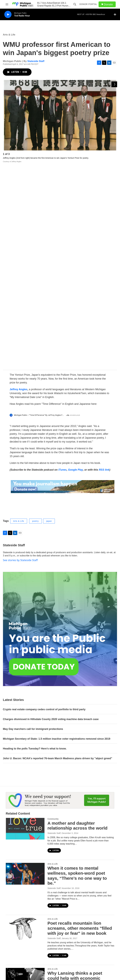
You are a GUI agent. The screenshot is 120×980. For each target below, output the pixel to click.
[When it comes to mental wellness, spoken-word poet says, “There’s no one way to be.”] (25, 670)
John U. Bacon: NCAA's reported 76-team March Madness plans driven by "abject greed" (58, 555)
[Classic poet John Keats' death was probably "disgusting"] (25, 825)
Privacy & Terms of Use (103, 923)
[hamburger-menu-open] (7, 4)
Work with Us (50, 929)
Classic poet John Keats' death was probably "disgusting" (79, 822)
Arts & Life (9, 35)
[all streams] (116, 14)
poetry (35, 317)
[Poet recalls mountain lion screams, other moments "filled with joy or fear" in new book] (25, 725)
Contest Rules (75, 930)
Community (53, 615)
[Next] (114, 155)
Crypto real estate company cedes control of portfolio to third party (44, 506)
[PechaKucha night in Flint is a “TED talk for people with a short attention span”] (25, 870)
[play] (8, 14)
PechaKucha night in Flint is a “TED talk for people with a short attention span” (78, 870)
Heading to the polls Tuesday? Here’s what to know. (35, 545)
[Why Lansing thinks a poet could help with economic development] (25, 775)
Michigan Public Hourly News (79, 923)
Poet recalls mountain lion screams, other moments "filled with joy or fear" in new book (80, 725)
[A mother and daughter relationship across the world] (25, 625)
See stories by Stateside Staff (20, 357)
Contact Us (49, 923)
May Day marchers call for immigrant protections (33, 525)
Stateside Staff (36, 61)
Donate (108, 4)
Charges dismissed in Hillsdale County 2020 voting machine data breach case (51, 516)
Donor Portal (88, 4)
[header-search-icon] (75, 4)
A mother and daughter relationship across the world (77, 622)
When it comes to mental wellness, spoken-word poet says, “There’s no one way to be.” (77, 672)
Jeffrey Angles (18, 186)
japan (49, 317)
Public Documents (52, 936)
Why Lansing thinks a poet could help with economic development (75, 775)
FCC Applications (100, 929)
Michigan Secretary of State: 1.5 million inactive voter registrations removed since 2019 (57, 535)
